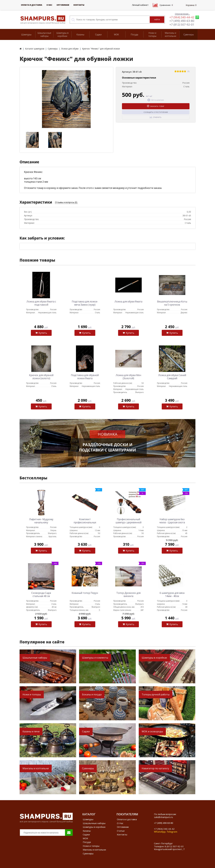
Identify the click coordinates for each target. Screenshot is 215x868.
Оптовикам (63, 5)
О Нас (49, 5)
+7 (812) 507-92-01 (182, 24)
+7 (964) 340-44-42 (182, 17)
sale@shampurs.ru (163, 817)
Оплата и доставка (32, 5)
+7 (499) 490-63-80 (182, 21)
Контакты (79, 5)
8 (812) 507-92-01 (174, 846)
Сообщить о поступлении (156, 112)
